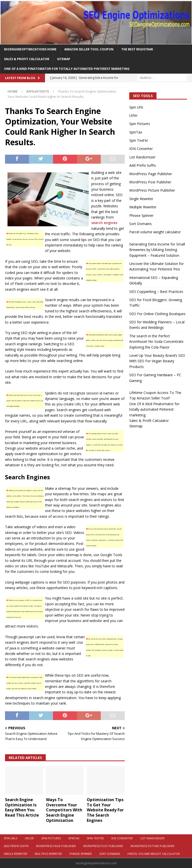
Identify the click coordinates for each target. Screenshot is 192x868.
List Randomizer (142, 157)
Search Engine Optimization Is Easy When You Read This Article (22, 807)
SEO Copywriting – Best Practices (156, 292)
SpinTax (136, 132)
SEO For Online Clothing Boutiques (157, 314)
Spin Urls (136, 107)
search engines (104, 223)
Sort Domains (140, 224)
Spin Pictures (140, 124)
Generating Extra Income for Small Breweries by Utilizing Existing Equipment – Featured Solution (157, 250)
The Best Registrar (137, 49)
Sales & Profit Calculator (27, 59)
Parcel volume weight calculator (155, 232)
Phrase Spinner (141, 215)
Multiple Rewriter (143, 207)
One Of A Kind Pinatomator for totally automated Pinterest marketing (67, 69)
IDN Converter (141, 149)
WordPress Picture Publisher (152, 190)
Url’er (133, 115)
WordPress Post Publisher (150, 182)
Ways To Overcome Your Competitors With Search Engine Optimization (64, 810)
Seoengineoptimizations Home (30, 49)
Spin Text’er (139, 140)
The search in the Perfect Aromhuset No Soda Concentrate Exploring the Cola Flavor (156, 342)
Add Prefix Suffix (142, 165)
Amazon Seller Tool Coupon (89, 49)
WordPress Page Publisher (151, 174)
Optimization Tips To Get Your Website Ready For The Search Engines (105, 810)
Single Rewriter (141, 199)
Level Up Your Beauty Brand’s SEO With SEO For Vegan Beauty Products (157, 361)
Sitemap (64, 59)
